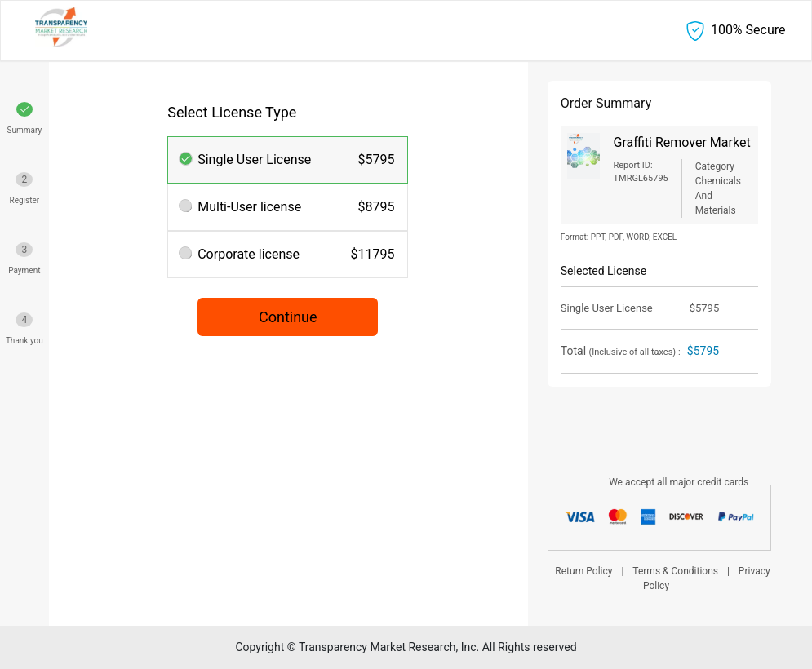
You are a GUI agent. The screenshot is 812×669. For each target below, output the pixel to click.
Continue (288, 317)
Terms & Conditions (675, 571)
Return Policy (583, 571)
